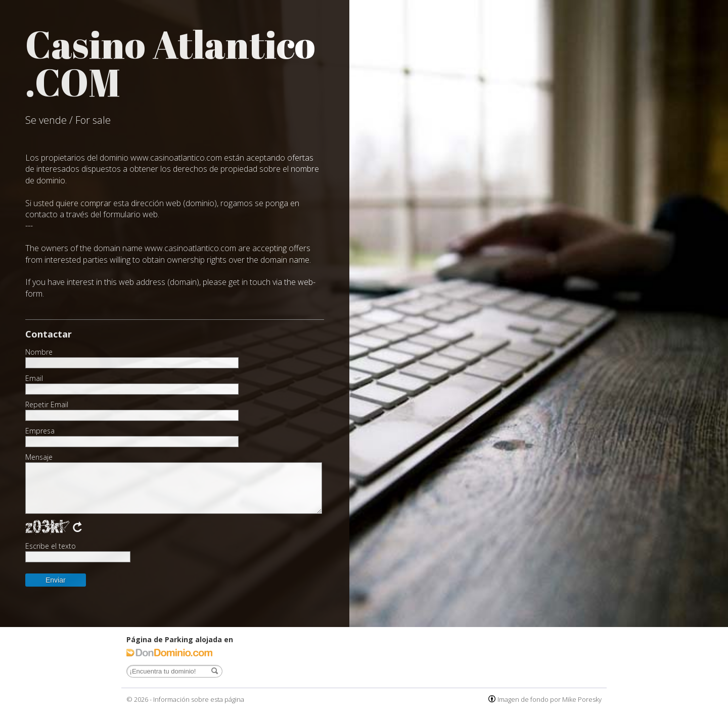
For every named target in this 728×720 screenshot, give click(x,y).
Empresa (40, 431)
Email (34, 378)
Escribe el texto (51, 546)
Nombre (39, 352)
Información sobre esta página (199, 699)
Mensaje (39, 457)
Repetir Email (47, 405)
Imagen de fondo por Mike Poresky (550, 699)
